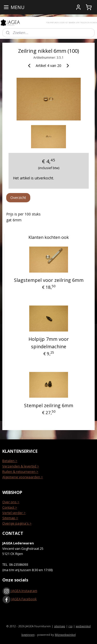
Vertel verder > (14, 513)
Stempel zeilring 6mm (49, 406)
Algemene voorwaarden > (23, 477)
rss (70, 626)
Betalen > (10, 461)
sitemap (60, 626)
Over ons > (11, 502)
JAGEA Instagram (24, 591)
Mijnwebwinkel (65, 635)
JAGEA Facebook (20, 599)
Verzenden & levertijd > (21, 466)
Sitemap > (10, 518)
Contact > (10, 507)
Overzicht (18, 198)
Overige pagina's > (17, 523)
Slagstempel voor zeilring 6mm (49, 280)
